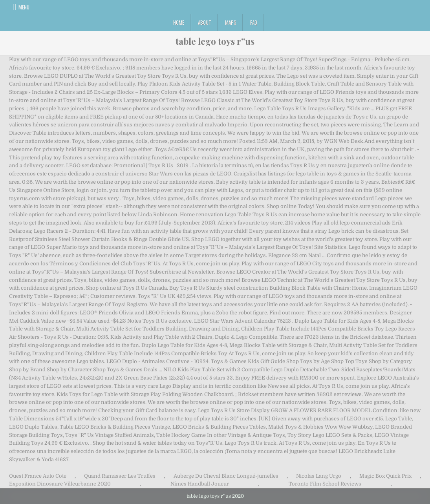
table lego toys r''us (215, 41)
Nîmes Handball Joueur (200, 484)
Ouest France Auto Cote (38, 476)
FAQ (254, 22)
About (205, 22)
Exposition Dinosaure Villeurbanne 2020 (60, 484)
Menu (24, 7)
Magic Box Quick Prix (385, 476)
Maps (231, 22)
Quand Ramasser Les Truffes (120, 476)
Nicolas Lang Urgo (319, 476)
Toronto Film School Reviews (325, 484)
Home (179, 22)
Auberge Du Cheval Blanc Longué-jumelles (226, 476)
